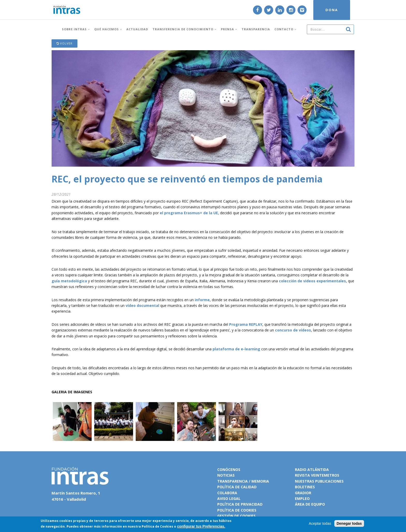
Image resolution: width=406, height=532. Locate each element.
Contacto (285, 29)
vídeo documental (142, 305)
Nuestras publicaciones (319, 481)
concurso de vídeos (293, 330)
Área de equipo (310, 504)
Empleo (302, 498)
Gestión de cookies (236, 516)
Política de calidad (237, 487)
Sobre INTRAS (76, 29)
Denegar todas (349, 523)
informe (202, 300)
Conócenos (229, 470)
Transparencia (256, 29)
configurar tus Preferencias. (201, 526)
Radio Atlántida (312, 470)
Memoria (260, 481)
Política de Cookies (157, 526)
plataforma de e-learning (236, 349)
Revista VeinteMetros (317, 475)
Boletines (305, 487)
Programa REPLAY (246, 324)
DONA (332, 10)
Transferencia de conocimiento (184, 29)
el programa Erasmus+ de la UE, (189, 213)
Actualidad (137, 29)
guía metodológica (69, 281)
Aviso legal (229, 498)
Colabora (227, 493)
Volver (64, 43)
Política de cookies (237, 510)
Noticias (226, 475)
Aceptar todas (320, 523)
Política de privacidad (240, 504)
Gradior (303, 493)
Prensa (229, 29)
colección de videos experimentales (312, 281)
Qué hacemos (108, 29)
